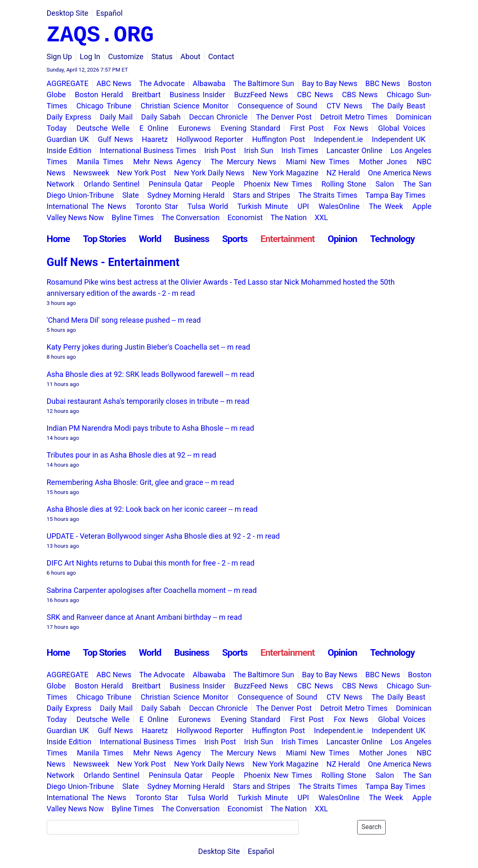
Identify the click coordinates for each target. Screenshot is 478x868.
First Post (307, 128)
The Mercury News (244, 162)
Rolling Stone (343, 184)
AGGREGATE (68, 83)
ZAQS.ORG (100, 35)
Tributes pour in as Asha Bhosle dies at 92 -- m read (132, 455)
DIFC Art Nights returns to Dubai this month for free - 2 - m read (151, 563)
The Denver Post (284, 117)
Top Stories (104, 239)
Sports (235, 239)
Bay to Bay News (330, 83)
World (150, 239)
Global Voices (402, 128)
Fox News (351, 128)
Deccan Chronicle (218, 117)
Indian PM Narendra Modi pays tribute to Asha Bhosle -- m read (150, 428)
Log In (90, 56)
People (223, 184)
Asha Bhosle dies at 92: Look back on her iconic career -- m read (152, 509)
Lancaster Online (354, 150)
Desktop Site (68, 13)
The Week (386, 206)
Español (109, 13)
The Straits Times (328, 195)
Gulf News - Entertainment (113, 262)
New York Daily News (209, 173)
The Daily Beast (399, 106)
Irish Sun (259, 150)
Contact (221, 56)
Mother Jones (383, 162)
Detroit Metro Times (354, 117)
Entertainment (287, 239)
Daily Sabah (161, 117)
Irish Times (300, 150)
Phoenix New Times (278, 184)
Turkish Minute (263, 206)
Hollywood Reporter (210, 139)
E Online (154, 128)
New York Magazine (285, 173)
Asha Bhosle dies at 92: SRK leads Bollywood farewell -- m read (151, 374)
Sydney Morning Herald (186, 195)
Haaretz (155, 139)
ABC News (114, 83)
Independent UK (399, 139)
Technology (392, 239)
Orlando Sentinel (112, 184)
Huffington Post (279, 139)
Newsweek (91, 173)
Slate (130, 195)
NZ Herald (343, 173)
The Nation (289, 217)
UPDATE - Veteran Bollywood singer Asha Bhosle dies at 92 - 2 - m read (163, 536)
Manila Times (100, 162)
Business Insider (197, 95)
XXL (321, 217)
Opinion (342, 239)
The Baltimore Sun (264, 83)
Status (162, 56)
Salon (385, 184)
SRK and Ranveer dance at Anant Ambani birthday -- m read (144, 617)
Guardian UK (68, 139)
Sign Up (59, 56)
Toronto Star (157, 206)
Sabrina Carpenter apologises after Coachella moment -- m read (152, 590)
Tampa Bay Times (395, 195)
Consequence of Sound (277, 106)
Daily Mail (116, 117)
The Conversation (190, 217)
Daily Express (69, 117)
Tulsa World (208, 206)
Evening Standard (250, 128)
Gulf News (115, 139)
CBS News (360, 95)
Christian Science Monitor (185, 106)
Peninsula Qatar (175, 184)
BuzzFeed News (261, 95)
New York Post (142, 173)
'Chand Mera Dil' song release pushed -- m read (124, 320)
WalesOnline (339, 206)
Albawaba (209, 83)
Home (58, 239)
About (190, 56)
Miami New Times (318, 162)
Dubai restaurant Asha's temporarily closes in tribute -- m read (148, 401)
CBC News (315, 95)
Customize (126, 56)
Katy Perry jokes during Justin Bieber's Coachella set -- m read (149, 347)
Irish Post (220, 150)
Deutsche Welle (103, 128)
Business (192, 239)
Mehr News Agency (167, 162)
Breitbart (146, 95)
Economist (245, 217)
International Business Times (148, 150)
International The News (86, 206)
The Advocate (162, 83)
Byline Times (133, 217)
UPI (303, 206)
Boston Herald (99, 95)
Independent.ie (338, 139)
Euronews (195, 128)
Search (371, 827)
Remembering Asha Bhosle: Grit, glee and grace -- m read (141, 482)
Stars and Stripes (262, 195)
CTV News (345, 106)
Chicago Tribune (104, 106)
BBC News (383, 83)
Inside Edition (69, 150)
